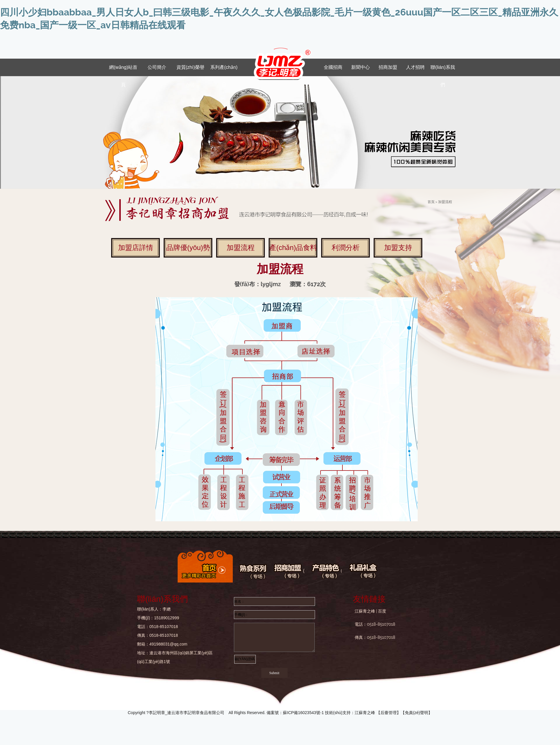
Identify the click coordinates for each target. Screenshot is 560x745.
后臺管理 (388, 713)
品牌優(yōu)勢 (188, 248)
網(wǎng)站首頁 (123, 70)
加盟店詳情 (136, 248)
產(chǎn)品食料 (293, 248)
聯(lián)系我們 (443, 70)
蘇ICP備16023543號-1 (303, 713)
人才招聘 (415, 67)
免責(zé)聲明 (416, 713)
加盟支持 (398, 248)
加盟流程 (241, 248)
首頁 (431, 202)
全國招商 (333, 67)
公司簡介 (157, 67)
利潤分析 (346, 248)
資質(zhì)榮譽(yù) (190, 70)
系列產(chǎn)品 (224, 70)
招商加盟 (388, 67)
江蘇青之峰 (365, 713)
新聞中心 (360, 67)
